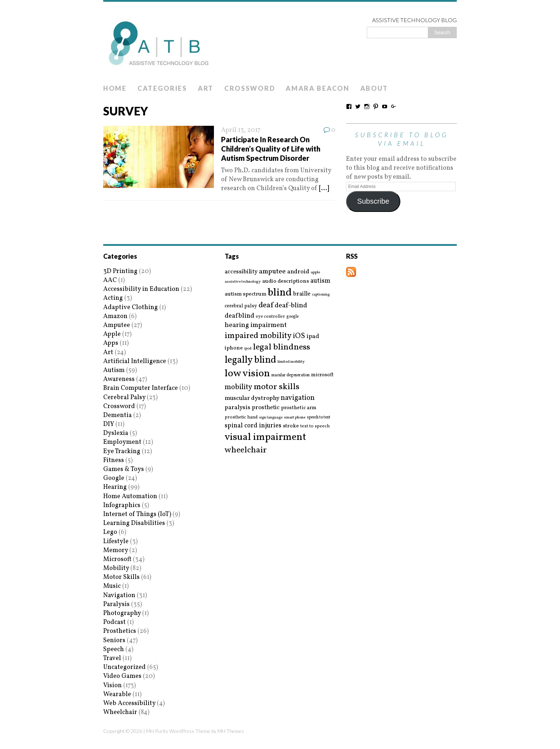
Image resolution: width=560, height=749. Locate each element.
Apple (112, 334)
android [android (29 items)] (298, 272)
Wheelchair (120, 712)
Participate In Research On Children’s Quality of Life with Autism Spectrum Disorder (271, 149)
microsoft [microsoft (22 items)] (322, 375)
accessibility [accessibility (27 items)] (241, 272)
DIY (109, 424)
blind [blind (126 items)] (280, 293)
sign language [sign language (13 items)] (271, 418)
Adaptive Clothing (131, 307)
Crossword (250, 88)
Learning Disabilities (134, 523)
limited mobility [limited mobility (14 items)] (291, 362)
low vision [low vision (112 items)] (247, 374)
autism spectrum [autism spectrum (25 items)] (246, 294)
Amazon (115, 316)
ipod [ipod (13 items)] (248, 349)
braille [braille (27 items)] (302, 294)
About (374, 88)
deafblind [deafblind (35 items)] (239, 316)
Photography (122, 613)
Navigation (119, 596)
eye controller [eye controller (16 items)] (270, 316)
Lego (110, 532)
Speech (114, 649)
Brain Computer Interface (141, 388)
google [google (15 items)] (292, 317)
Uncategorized (124, 667)
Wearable (117, 695)
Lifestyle (116, 542)
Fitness (114, 460)
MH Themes (231, 731)
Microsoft (117, 559)
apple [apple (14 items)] (315, 272)
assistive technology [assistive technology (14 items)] (243, 282)
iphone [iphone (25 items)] (234, 348)
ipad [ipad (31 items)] (313, 337)
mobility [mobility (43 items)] (238, 387)
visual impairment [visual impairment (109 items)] (266, 437)
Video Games (122, 676)
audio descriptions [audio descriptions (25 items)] (286, 281)
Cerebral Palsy (124, 398)
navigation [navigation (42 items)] (298, 398)
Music (112, 586)
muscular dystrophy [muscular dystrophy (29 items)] (252, 398)
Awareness (119, 379)
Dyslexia (116, 433)
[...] (324, 189)
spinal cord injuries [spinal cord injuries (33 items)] (253, 426)
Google (114, 478)
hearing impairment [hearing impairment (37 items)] (256, 325)
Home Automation (130, 497)
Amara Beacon (317, 88)
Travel (112, 658)
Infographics (122, 505)
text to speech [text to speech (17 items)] (315, 426)
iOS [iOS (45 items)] (299, 336)
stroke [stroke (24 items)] (291, 426)
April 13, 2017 (241, 130)
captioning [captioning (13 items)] (321, 295)
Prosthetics (120, 631)
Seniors (114, 641)
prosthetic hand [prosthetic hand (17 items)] (241, 418)
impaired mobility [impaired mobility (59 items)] (258, 336)
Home (115, 88)
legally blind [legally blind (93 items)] (250, 360)
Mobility (116, 568)
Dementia (117, 415)
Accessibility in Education (141, 289)
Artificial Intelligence (135, 361)
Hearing (115, 487)
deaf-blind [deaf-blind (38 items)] (291, 306)
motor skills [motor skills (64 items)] (276, 387)
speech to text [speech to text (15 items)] (319, 417)
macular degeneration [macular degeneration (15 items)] (291, 375)
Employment (122, 442)
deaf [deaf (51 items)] (266, 306)
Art (206, 88)
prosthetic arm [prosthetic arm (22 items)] (299, 408)
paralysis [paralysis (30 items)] (237, 408)
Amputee (117, 325)
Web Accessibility (129, 703)
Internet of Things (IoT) (137, 514)
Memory (116, 550)
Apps (111, 343)
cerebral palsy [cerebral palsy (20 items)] (241, 306)
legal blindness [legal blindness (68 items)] (281, 348)
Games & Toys (124, 469)
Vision (112, 686)
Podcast (114, 622)
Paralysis (116, 604)
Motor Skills (121, 577)
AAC (110, 280)
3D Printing (120, 271)
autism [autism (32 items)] (320, 281)
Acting (113, 298)
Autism (114, 370)
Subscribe (373, 201)
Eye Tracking (122, 452)
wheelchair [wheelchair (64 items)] (246, 450)
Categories (162, 88)
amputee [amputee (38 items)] (272, 272)
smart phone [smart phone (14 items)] (295, 418)
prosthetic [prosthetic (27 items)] (266, 408)
